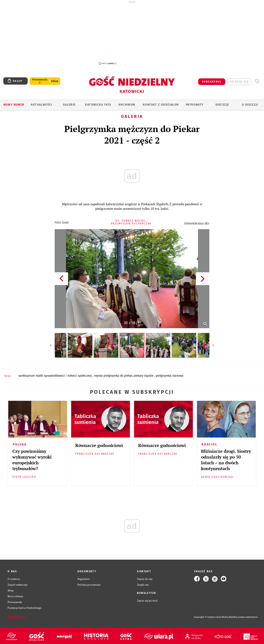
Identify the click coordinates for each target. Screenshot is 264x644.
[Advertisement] (132, 33)
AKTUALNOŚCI (41, 105)
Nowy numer (14, 105)
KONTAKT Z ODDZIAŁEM (161, 105)
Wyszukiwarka (257, 81)
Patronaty (195, 105)
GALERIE (69, 105)
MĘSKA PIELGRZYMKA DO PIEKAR (113, 376)
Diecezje (222, 105)
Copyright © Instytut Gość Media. (211, 617)
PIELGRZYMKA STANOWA (170, 376)
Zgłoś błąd (17, 617)
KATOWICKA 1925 (98, 105)
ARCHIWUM (127, 105)
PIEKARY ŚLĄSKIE (144, 376)
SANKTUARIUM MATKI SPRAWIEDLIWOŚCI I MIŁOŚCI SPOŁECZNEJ (55, 376)
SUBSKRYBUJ (212, 82)
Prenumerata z (40, 81)
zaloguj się (239, 82)
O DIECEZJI (250, 105)
